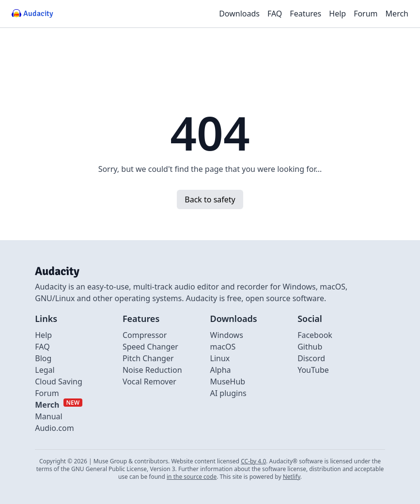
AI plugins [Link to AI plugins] (228, 393)
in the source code (192, 477)
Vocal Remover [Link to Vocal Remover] (149, 382)
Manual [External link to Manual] (48, 416)
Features (305, 14)
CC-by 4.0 (253, 461)
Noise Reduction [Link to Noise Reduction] (152, 370)
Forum (366, 14)
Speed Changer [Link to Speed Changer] (150, 347)
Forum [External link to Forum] (47, 393)
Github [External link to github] (310, 347)
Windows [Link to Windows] (227, 335)
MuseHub (228, 382)
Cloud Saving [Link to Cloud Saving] (59, 382)
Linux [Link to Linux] (220, 358)
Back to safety (210, 199)
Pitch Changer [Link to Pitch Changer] (148, 358)
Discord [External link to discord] (311, 358)
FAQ (275, 14)
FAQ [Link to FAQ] (42, 347)
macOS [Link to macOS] (223, 347)
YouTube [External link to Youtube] (313, 370)
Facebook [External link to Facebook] (315, 335)
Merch (397, 14)
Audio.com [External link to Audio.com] (54, 428)
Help (337, 14)
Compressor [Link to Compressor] (145, 335)
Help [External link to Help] (43, 335)
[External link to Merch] (59, 405)
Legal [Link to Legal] (45, 370)
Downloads (239, 14)
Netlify (292, 477)
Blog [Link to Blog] (43, 358)
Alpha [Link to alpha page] (221, 370)
